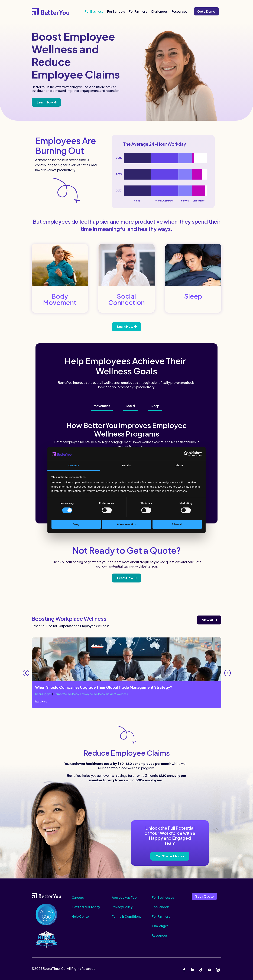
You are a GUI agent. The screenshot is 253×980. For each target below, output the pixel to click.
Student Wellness (119, 694)
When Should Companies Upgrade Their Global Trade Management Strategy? (104, 687)
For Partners (138, 11)
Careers (78, 898)
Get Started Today (170, 856)
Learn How (45, 102)
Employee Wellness (94, 694)
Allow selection (126, 524)
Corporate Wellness (67, 694)
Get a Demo (206, 11)
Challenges (159, 11)
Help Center (81, 916)
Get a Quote (204, 896)
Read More (41, 702)
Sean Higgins (44, 694)
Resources (179, 11)
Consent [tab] (74, 465)
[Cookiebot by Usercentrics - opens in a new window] (186, 454)
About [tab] (179, 465)
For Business (94, 11)
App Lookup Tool (125, 898)
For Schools (116, 11)
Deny (76, 524)
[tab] (102, 406)
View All (208, 620)
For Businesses (163, 898)
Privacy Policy (122, 907)
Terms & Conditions (126, 916)
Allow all (177, 524)
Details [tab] (126, 465)
